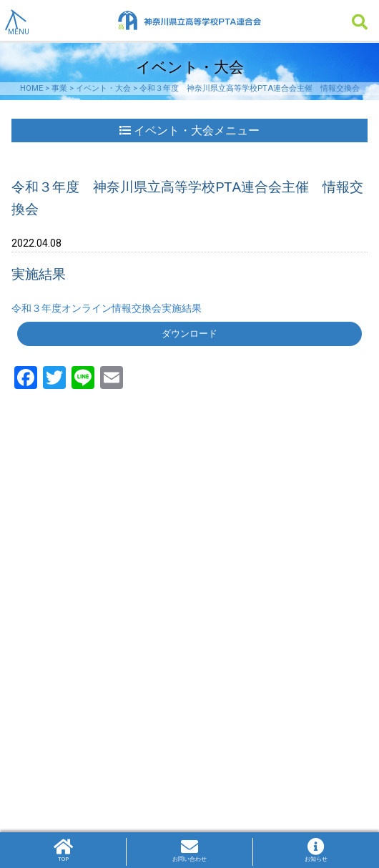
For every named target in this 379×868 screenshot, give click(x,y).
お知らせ (316, 850)
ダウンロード (189, 334)
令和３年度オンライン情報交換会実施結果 (107, 308)
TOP (63, 850)
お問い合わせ (189, 850)
